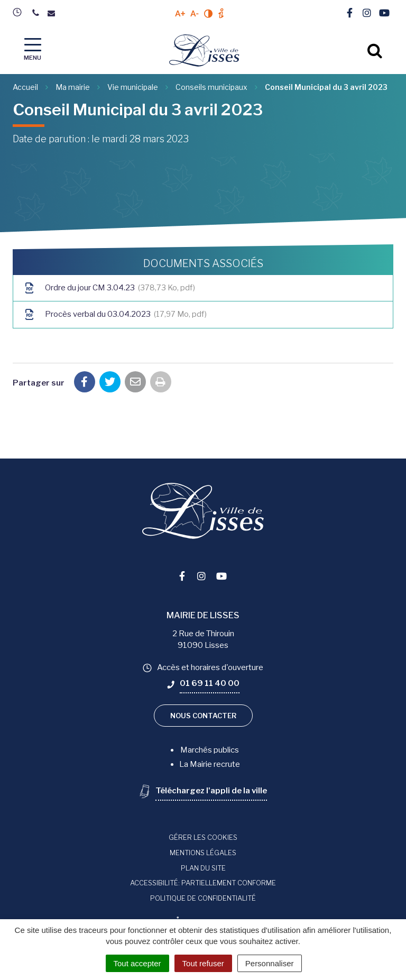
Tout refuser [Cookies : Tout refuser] (203, 963)
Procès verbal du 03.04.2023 (115, 314)
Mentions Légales (203, 853)
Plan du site (203, 868)
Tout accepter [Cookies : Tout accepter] (137, 963)
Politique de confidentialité (203, 898)
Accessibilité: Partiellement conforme (203, 883)
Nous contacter (203, 716)
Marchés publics (210, 750)
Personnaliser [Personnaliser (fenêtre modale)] (270, 963)
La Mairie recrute (210, 764)
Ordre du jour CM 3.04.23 (109, 288)
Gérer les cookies (203, 837)
